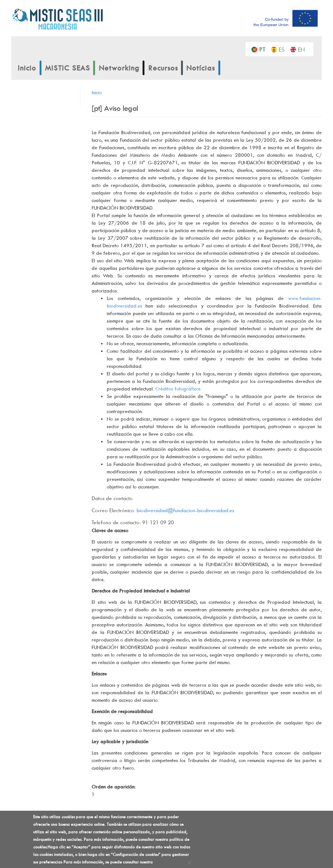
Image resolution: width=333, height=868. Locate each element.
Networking (119, 68)
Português (264, 49)
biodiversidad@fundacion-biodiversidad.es (185, 510)
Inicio (27, 68)
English (303, 49)
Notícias (201, 68)
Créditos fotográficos (178, 389)
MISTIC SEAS (68, 68)
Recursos (163, 68)
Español (284, 49)
